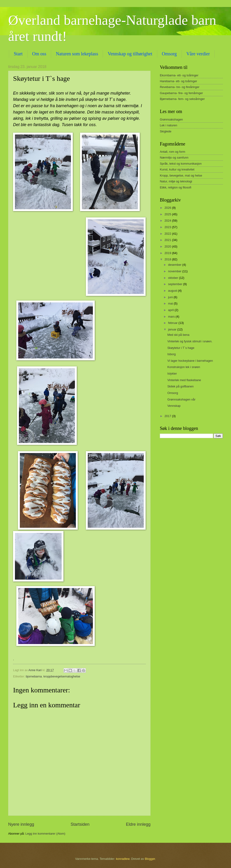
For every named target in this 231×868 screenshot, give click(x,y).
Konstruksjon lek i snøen (184, 367)
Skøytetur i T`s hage (181, 348)
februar (173, 323)
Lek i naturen (168, 125)
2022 (168, 234)
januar (173, 329)
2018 (168, 259)
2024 (168, 221)
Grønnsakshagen (171, 119)
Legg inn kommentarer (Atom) (45, 834)
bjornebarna (34, 676)
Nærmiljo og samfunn (174, 158)
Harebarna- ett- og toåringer (178, 81)
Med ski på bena (178, 335)
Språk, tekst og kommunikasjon (181, 164)
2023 (168, 227)
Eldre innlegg (138, 824)
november (175, 271)
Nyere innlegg (21, 824)
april (171, 310)
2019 (168, 253)
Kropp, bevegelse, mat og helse (181, 175)
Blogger (150, 859)
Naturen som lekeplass (77, 54)
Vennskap (174, 406)
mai (171, 303)
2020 (168, 246)
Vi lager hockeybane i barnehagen (190, 361)
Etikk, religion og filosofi (176, 187)
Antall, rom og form (173, 152)
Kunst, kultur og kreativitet (177, 169)
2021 (168, 240)
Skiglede (166, 131)
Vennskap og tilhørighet (130, 54)
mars (172, 317)
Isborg (171, 354)
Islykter (172, 374)
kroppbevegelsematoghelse (62, 676)
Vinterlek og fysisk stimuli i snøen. (190, 341)
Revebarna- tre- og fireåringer (180, 87)
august (173, 291)
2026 (168, 208)
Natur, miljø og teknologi (176, 181)
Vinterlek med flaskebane (184, 380)
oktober (173, 278)
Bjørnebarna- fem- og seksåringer (182, 99)
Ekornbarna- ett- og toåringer (179, 75)
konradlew (123, 859)
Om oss (39, 54)
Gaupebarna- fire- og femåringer (181, 93)
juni (171, 297)
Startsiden (80, 824)
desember (175, 265)
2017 (168, 416)
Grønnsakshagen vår (181, 399)
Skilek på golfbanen (180, 386)
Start (18, 54)
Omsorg (173, 393)
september (175, 284)
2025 (168, 214)
